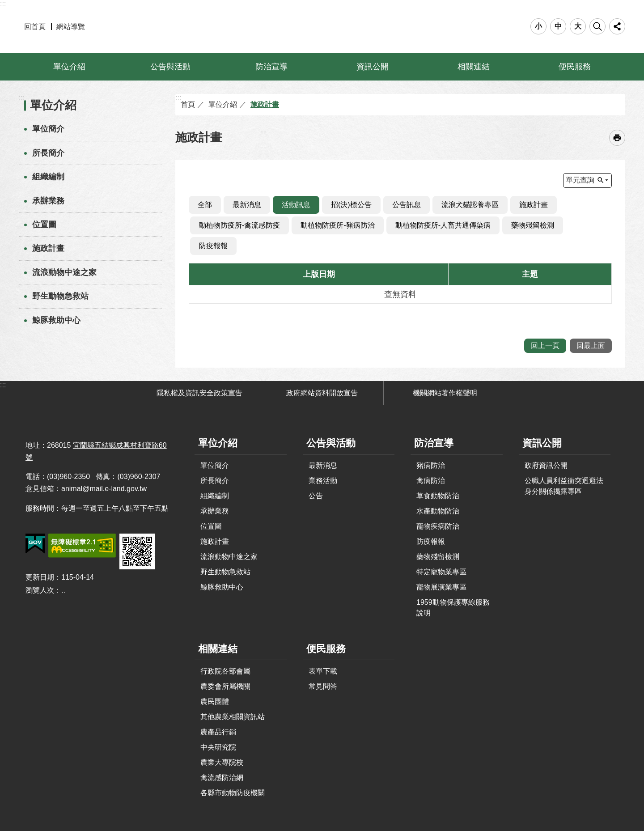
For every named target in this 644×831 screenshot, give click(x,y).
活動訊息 (296, 205)
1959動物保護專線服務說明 (453, 608)
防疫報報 (213, 246)
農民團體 (215, 702)
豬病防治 (431, 465)
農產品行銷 (218, 732)
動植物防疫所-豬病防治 (337, 225)
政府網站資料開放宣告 (322, 393)
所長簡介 (48, 153)
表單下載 (323, 671)
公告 (316, 496)
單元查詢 (580, 180)
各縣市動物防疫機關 (233, 793)
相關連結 (474, 67)
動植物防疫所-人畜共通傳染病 (443, 225)
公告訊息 (407, 205)
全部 (205, 205)
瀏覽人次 (40, 590)
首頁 (188, 104)
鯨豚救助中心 (56, 320)
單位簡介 (48, 129)
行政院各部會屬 (225, 671)
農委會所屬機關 (225, 686)
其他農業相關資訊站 (233, 717)
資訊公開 (373, 67)
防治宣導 (271, 67)
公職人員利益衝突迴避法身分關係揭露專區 (564, 486)
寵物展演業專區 (441, 587)
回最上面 (591, 346)
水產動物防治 (438, 511)
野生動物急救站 (60, 296)
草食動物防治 (438, 496)
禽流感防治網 (222, 778)
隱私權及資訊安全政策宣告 (199, 393)
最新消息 (247, 205)
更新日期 (40, 577)
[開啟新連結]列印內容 (617, 138)
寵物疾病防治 (438, 526)
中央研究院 (218, 747)
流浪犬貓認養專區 (470, 205)
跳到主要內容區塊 (5, 5)
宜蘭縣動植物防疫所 (322, 26)
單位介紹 (69, 67)
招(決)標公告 (351, 205)
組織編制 (48, 177)
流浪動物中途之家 (64, 272)
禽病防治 (431, 481)
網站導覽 (71, 27)
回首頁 (35, 27)
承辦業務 (48, 201)
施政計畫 (48, 248)
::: (3, 4)
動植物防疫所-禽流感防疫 (239, 225)
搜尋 (597, 26)
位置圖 (44, 225)
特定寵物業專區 (441, 572)
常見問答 (323, 686)
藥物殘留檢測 (533, 225)
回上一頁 (545, 346)
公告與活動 (170, 67)
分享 (617, 26)
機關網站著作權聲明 (445, 393)
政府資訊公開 (546, 465)
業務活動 (323, 481)
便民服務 (575, 67)
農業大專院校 (222, 762)
